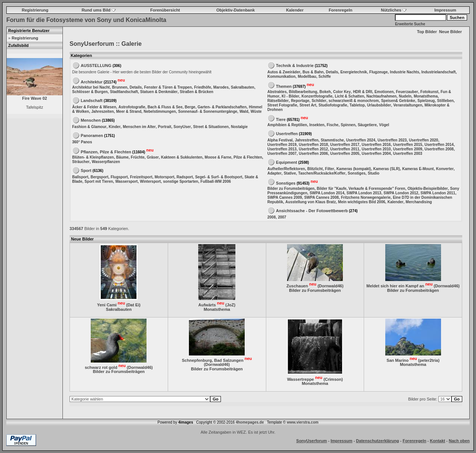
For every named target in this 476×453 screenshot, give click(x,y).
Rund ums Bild (99, 10)
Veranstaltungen (408, 105)
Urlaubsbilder (379, 105)
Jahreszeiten (103, 111)
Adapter (274, 173)
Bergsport (99, 177)
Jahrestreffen (307, 140)
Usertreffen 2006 (313, 154)
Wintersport (150, 181)
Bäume (122, 157)
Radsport (185, 177)
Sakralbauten (243, 87)
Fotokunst (429, 92)
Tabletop (357, 105)
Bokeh (325, 92)
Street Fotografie (282, 105)
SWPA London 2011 (438, 193)
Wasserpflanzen (106, 162)
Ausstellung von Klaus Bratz (311, 202)
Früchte (138, 157)
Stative (290, 173)
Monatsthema (425, 96)
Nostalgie (239, 127)
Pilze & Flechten (248, 157)
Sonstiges (357, 173)
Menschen (91, 120)
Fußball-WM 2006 (216, 181)
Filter (329, 169)
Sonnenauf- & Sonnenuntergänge (208, 111)
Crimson (333, 379)
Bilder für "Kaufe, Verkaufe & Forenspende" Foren (361, 189)
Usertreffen (287, 134)
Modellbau (307, 76)
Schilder (319, 101)
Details (136, 87)
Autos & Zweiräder (284, 72)
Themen (284, 86)
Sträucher (81, 162)
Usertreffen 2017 (345, 145)
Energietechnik (354, 72)
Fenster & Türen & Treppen (168, 87)
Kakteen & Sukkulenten (182, 157)
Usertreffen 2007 (282, 154)
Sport (86, 170)
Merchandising (419, 202)
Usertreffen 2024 (361, 140)
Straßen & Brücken (197, 92)
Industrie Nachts (405, 72)
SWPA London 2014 (327, 193)
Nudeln (405, 96)
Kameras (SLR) (387, 169)
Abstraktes (277, 92)
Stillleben (445, 101)
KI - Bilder (290, 96)
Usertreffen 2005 (345, 154)
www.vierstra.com (303, 422)
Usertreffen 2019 (282, 145)
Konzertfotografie (317, 96)
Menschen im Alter (139, 127)
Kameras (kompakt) (354, 169)
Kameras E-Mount (418, 169)
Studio (374, 173)
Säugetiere (367, 125)
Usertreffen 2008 (439, 149)
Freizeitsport (141, 177)
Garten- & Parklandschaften (222, 107)
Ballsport (80, 177)
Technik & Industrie (295, 66)
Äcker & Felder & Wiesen (94, 107)
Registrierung (35, 10)
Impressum (445, 10)
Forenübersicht (165, 10)
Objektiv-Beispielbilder (428, 189)
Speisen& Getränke (398, 101)
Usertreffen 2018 (313, 145)
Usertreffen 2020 (424, 140)
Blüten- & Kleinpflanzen (93, 157)
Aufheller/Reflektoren (286, 169)
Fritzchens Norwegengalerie (366, 197)
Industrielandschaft (438, 72)
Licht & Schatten (349, 96)
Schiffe (324, 76)
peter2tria (429, 360)
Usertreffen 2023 (392, 140)
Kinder (115, 127)
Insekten (317, 125)
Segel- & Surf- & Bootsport (219, 177)
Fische (333, 125)
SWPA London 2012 (401, 193)
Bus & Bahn (313, 72)
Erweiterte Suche (410, 24)
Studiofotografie (333, 105)
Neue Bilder (451, 32)
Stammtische (332, 140)
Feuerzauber (407, 92)
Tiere (281, 119)
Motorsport (165, 177)
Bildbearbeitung (303, 92)
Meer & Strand (129, 111)
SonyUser (182, 127)
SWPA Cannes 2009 (285, 197)
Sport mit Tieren (99, 181)
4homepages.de (250, 422)
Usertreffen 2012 (313, 149)
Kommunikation (282, 76)
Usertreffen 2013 (282, 149)
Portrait (165, 127)
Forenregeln (341, 10)
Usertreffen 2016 (376, 145)
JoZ (231, 305)
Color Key (342, 92)
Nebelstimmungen (160, 111)
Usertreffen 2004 (376, 154)
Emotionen (384, 92)
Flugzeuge (378, 72)
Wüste (256, 111)
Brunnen (120, 87)
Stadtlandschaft (124, 92)
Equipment (287, 162)
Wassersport (126, 181)
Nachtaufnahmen (381, 96)
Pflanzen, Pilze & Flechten (106, 151)
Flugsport (119, 177)
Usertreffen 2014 (439, 145)
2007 (282, 217)
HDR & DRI (363, 92)
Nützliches (394, 10)
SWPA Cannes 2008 (321, 197)
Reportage (300, 101)
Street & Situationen (211, 127)
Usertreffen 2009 (408, 149)
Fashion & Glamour (89, 127)
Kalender (295, 10)
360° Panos (82, 142)
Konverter (445, 169)
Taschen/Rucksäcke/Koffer (322, 173)
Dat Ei (133, 305)
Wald (244, 111)
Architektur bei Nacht (91, 87)
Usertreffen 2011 (345, 149)
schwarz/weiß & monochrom (354, 101)
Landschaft (92, 101)
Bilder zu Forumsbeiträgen (291, 189)
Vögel (384, 125)
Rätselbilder (278, 101)
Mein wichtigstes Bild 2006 (362, 202)
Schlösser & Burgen (90, 92)
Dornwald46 (331, 286)
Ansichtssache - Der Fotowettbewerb (312, 211)
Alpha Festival (280, 140)
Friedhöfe (203, 87)
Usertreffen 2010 (376, 149)
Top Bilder (427, 32)
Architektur (92, 82)
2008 (271, 217)
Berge (190, 107)
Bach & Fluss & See (165, 107)
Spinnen (348, 125)
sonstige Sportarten (180, 181)
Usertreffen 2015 (408, 145)
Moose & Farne (218, 157)
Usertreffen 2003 (408, 154)
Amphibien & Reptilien (287, 125)
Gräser (153, 157)
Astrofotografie (132, 107)
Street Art (308, 105)
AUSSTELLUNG (96, 66)
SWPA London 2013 (364, 193)
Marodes (221, 87)
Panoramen (92, 135)
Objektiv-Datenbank (236, 10)
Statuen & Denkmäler (159, 92)
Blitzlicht (315, 169)
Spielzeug (426, 101)
